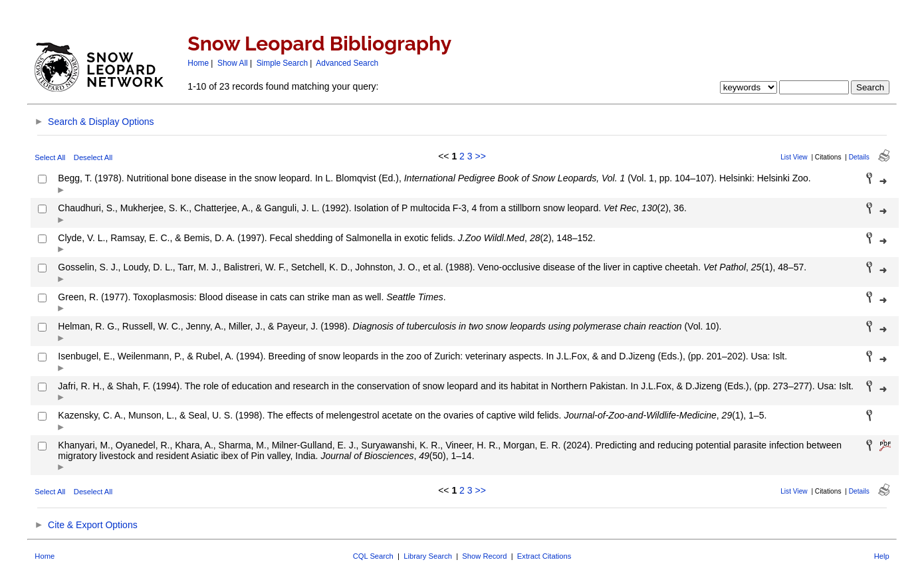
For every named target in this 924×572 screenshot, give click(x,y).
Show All (233, 63)
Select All (50, 157)
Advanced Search (347, 63)
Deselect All (93, 157)
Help (882, 556)
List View (794, 157)
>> (480, 156)
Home (198, 63)
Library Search (428, 556)
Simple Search (282, 63)
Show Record (484, 556)
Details (859, 157)
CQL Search (373, 556)
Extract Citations (544, 556)
